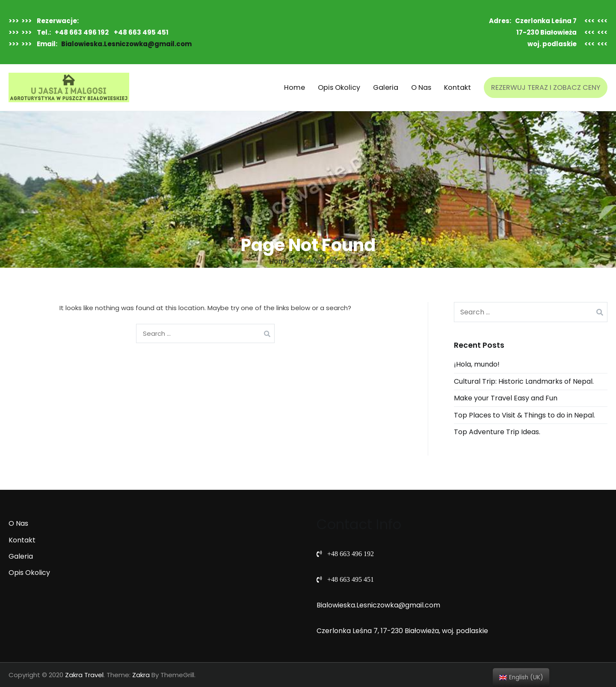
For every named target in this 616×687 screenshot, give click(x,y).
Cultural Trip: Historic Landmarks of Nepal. (524, 381)
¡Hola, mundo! (477, 364)
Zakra (141, 675)
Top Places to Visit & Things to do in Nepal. (524, 415)
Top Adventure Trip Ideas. (497, 432)
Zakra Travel (84, 675)
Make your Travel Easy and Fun (506, 398)
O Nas (421, 87)
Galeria (386, 87)
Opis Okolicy (339, 87)
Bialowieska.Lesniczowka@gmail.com (126, 44)
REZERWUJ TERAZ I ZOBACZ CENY (546, 87)
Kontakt (458, 87)
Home (295, 87)
